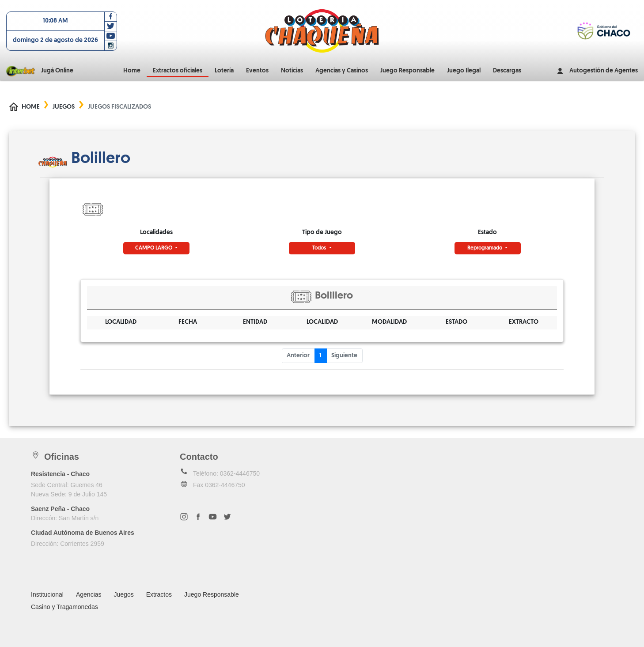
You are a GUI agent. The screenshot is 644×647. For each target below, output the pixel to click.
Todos (320, 248)
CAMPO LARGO (154, 248)
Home (132, 71)
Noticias (292, 71)
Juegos (64, 107)
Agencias (89, 594)
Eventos (257, 71)
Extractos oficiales (178, 71)
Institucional (47, 594)
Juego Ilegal (464, 71)
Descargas (507, 71)
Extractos (159, 594)
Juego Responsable (407, 71)
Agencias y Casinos (342, 71)
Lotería (224, 71)
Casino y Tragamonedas (64, 607)
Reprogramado (485, 248)
